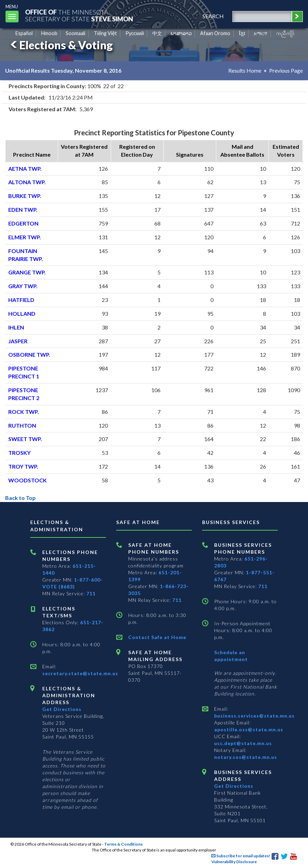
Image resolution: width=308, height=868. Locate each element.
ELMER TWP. (25, 237)
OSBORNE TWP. (29, 354)
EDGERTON (23, 223)
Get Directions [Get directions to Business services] (234, 786)
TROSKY (19, 453)
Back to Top (20, 498)
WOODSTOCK (27, 480)
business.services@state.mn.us (254, 716)
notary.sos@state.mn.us (246, 757)
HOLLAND (22, 313)
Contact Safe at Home (157, 637)
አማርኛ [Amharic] (261, 33)
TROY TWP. (23, 466)
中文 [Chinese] (157, 33)
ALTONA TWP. (27, 182)
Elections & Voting (60, 45)
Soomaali (75, 33)
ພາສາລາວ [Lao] (181, 33)
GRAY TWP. (23, 286)
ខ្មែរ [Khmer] (242, 33)
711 (91, 593)
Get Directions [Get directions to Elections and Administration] (62, 709)
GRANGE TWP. (27, 272)
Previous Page (286, 70)
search (213, 16)
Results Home (245, 70)
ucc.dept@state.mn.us (243, 743)
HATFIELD (21, 300)
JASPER (18, 341)
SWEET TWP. (25, 439)
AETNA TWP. (25, 169)
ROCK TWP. (24, 412)
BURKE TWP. (25, 196)
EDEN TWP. (23, 210)
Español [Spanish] (24, 33)
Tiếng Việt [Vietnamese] (105, 33)
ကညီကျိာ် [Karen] (285, 33)
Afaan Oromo (215, 33)
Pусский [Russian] (135, 33)
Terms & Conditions (123, 844)
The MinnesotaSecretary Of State (79, 15)
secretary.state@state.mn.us (80, 673)
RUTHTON (22, 425)
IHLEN (16, 327)
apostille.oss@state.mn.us (249, 729)
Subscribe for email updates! (241, 856)
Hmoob (49, 33)
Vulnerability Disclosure (234, 862)
